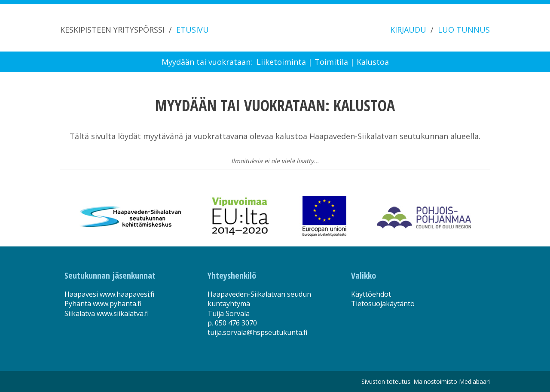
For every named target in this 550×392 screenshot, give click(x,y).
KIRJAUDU (408, 30)
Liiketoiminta (281, 62)
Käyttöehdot (371, 294)
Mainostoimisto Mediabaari (452, 381)
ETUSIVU (192, 30)
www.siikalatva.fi (123, 313)
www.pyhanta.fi (117, 304)
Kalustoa (373, 62)
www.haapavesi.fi (127, 294)
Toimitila (331, 62)
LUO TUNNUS (464, 30)
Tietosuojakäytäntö (383, 304)
